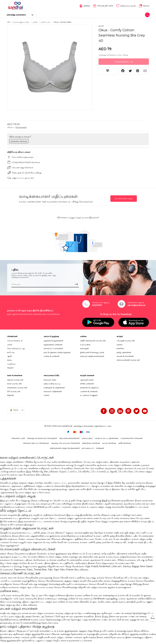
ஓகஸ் (101, 26)
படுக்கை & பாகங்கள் (89, 391)
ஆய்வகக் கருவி (87, 380)
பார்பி (10, 344)
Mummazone (21, 127)
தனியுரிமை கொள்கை (91, 443)
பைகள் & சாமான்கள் (125, 356)
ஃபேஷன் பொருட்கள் (126, 340)
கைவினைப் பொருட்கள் (17, 387)
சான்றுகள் (100, 448)
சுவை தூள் (84, 348)
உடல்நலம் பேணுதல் (89, 395)
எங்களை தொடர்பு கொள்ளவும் (36, 443)
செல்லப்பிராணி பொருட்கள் (128, 360)
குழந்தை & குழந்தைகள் (53, 340)
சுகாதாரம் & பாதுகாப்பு (89, 387)
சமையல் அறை (50, 380)
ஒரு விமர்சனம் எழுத (124, 198)
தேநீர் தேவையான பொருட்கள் (93, 340)
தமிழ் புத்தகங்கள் (124, 352)
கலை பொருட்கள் (14, 383)
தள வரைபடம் (88, 448)
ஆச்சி (10, 356)
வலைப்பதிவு (87, 438)
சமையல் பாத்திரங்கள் (53, 391)
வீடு (9, 22)
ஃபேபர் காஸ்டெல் (15, 340)
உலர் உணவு (85, 344)
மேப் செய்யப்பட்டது (16, 348)
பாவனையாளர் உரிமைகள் (132, 438)
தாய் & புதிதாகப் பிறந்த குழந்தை (57, 352)
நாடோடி (11, 352)
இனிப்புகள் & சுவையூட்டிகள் (92, 352)
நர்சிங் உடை (46, 22)
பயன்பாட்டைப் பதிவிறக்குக (107, 438)
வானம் (120, 344)
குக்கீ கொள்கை (125, 443)
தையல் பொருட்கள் (15, 380)
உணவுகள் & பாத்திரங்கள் (54, 387)
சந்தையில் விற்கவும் (19, 141)
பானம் (46, 395)
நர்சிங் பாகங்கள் (87, 383)
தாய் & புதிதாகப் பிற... (22, 22)
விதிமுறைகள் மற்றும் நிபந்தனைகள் (65, 448)
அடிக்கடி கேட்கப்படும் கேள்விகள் (66, 443)
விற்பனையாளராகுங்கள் (69, 438)
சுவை (9, 360)
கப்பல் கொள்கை (109, 443)
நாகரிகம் (120, 348)
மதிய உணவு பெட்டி (52, 383)
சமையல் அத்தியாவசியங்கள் (92, 356)
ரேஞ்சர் (10, 368)
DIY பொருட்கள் (14, 391)
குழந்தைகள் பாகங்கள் (53, 344)
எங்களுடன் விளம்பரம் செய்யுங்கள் (42, 438)
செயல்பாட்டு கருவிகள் (53, 348)
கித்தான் (10, 395)
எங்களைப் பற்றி (18, 438)
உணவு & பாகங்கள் (52, 356)
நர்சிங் (35, 22)
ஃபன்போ (11, 364)
